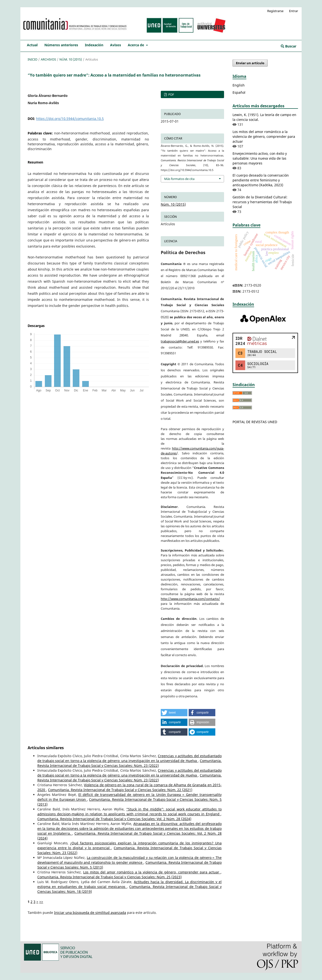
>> (41, 902)
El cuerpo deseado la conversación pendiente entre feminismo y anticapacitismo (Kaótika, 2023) (261, 180)
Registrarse (275, 11)
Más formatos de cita (179, 179)
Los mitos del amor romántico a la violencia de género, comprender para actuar (152, 872)
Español (239, 92)
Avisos (116, 45)
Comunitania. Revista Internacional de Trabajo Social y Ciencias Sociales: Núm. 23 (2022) (129, 763)
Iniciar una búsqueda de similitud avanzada (90, 913)
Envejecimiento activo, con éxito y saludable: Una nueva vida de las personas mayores (260, 158)
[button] (174, 713)
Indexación (94, 45)
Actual (32, 45)
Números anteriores (61, 45)
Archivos (48, 59)
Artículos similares (46, 748)
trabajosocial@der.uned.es (180, 341)
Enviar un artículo (250, 63)
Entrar (294, 11)
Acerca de (136, 45)
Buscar (289, 46)
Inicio (32, 59)
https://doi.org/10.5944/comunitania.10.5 (70, 119)
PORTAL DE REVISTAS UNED (255, 422)
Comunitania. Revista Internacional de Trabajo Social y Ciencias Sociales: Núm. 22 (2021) (120, 790)
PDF (171, 94)
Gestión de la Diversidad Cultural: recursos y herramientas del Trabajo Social (262, 202)
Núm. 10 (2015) (71, 59)
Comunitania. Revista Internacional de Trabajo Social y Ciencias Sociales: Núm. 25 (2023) (109, 877)
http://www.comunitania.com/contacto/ (190, 599)
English (239, 85)
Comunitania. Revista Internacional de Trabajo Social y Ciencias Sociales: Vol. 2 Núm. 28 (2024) (114, 819)
